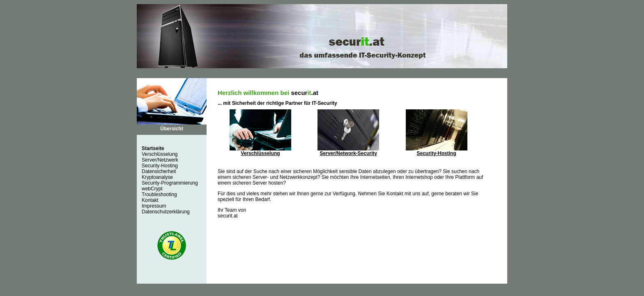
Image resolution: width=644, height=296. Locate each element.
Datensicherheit (159, 171)
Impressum (154, 206)
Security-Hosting (160, 166)
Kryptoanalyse (157, 177)
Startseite (153, 148)
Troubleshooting (159, 194)
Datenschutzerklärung (166, 212)
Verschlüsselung (160, 154)
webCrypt (152, 189)
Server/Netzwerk (160, 160)
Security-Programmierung (170, 183)
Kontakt (150, 200)
